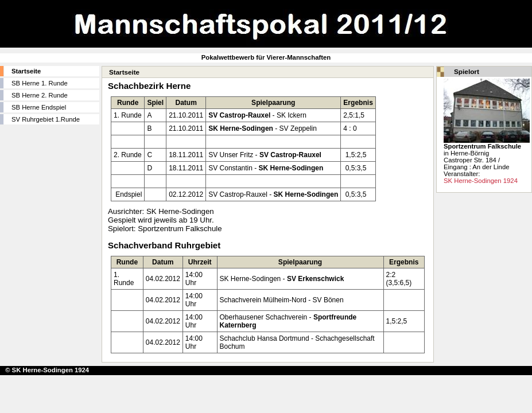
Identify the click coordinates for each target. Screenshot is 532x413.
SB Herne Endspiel (39, 107)
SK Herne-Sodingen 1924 (481, 181)
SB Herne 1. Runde (40, 83)
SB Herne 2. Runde (40, 95)
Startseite (26, 71)
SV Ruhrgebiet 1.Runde (46, 119)
